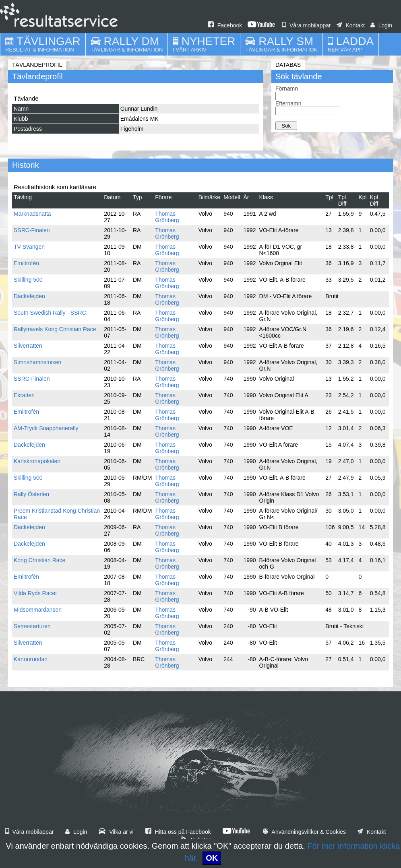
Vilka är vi (116, 832)
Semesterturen (32, 626)
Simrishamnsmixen (37, 362)
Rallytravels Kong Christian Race (55, 329)
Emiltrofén (26, 263)
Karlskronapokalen (37, 461)
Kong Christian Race (39, 560)
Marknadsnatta (32, 214)
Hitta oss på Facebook (178, 832)
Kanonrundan (31, 659)
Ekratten (24, 395)
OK (212, 858)
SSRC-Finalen (32, 230)
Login (381, 25)
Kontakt (351, 25)
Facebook (225, 25)
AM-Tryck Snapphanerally (46, 428)
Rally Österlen (31, 494)
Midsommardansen (38, 610)
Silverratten (28, 346)
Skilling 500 (28, 280)
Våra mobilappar (307, 25)
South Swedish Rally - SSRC (50, 313)
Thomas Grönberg (167, 217)
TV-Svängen (29, 247)
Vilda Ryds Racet (35, 593)
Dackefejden (29, 296)
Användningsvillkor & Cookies (304, 832)
